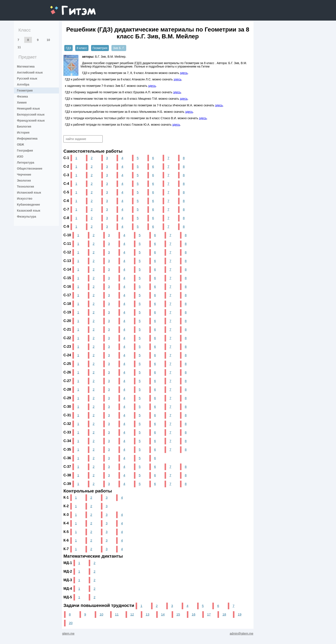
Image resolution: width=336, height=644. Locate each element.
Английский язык (30, 72)
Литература (26, 163)
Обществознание (30, 169)
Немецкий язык (28, 108)
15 (178, 614)
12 (132, 614)
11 (19, 47)
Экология (24, 181)
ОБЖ (20, 144)
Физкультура (27, 217)
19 (240, 614)
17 (209, 614)
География (25, 150)
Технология (25, 187)
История (23, 132)
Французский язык (31, 120)
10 (48, 40)
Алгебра (23, 84)
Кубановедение (28, 205)
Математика (26, 66)
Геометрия (25, 90)
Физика (22, 96)
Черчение (24, 175)
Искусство (25, 199)
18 (224, 614)
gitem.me (61, 8)
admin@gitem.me (241, 633)
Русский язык (27, 78)
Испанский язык (29, 193)
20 (71, 623)
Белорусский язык (31, 114)
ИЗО (20, 156)
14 (163, 614)
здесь (184, 73)
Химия (22, 102)
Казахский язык (29, 211)
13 (148, 614)
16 (194, 614)
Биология (24, 126)
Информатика (27, 138)
